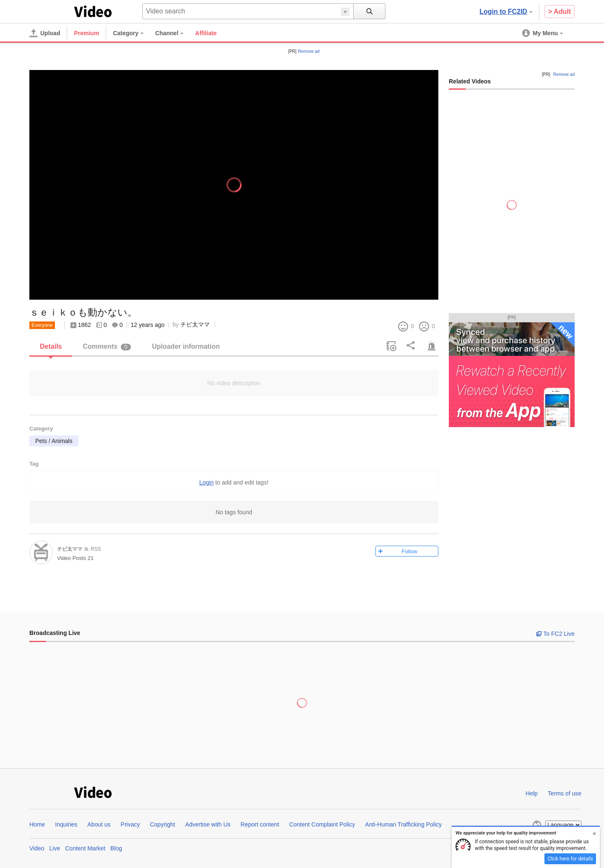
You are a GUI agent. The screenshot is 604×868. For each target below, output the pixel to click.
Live (55, 848)
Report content (260, 824)
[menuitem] (132, 33)
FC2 (50, 11)
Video (37, 848)
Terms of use (565, 793)
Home (37, 824)
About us (99, 824)
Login (206, 482)
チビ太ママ (195, 324)
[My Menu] (543, 33)
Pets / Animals (54, 441)
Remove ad (309, 51)
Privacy (130, 824)
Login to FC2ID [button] (506, 12)
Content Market (85, 848)
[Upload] (45, 33)
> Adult (560, 12)
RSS (96, 549)
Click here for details (570, 859)
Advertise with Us (208, 824)
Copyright (162, 824)
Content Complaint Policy (322, 824)
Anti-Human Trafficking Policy (404, 824)
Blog (116, 848)
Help (532, 793)
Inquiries (66, 824)
